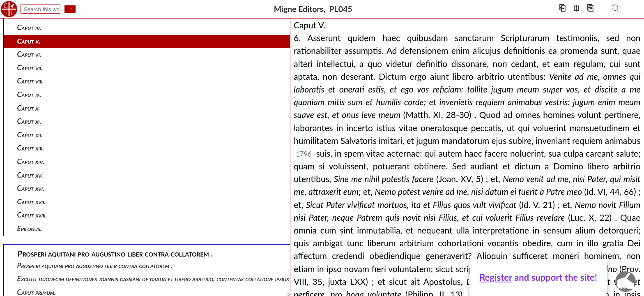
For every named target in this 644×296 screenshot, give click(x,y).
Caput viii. (31, 81)
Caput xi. (29, 121)
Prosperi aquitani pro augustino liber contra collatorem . (95, 265)
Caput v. (29, 41)
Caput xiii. (31, 148)
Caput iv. (29, 27)
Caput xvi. (31, 188)
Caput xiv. (31, 161)
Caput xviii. (32, 215)
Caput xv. (30, 175)
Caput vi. (29, 54)
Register (496, 277)
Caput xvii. (32, 202)
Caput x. (29, 108)
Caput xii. (30, 135)
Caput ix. (29, 94)
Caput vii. (30, 68)
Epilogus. (30, 228)
